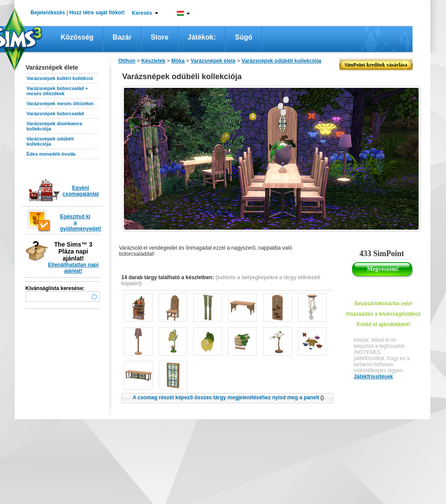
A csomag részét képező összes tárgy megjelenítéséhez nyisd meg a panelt (228, 397)
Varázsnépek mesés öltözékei (60, 103)
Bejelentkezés (48, 13)
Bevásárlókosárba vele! (383, 304)
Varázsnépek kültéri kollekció (60, 78)
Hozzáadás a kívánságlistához (384, 314)
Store (160, 37)
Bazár (122, 37)
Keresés (142, 13)
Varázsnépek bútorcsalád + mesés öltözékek (57, 91)
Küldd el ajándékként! (383, 324)
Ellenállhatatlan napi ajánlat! (73, 268)
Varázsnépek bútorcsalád (55, 113)
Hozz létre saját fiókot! (97, 13)
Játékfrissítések (373, 377)
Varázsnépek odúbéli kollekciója (50, 141)
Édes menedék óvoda (51, 154)
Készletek (153, 61)
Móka (178, 61)
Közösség (77, 37)
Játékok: (202, 37)
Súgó (243, 37)
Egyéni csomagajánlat (81, 191)
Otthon (127, 61)
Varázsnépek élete (213, 61)
